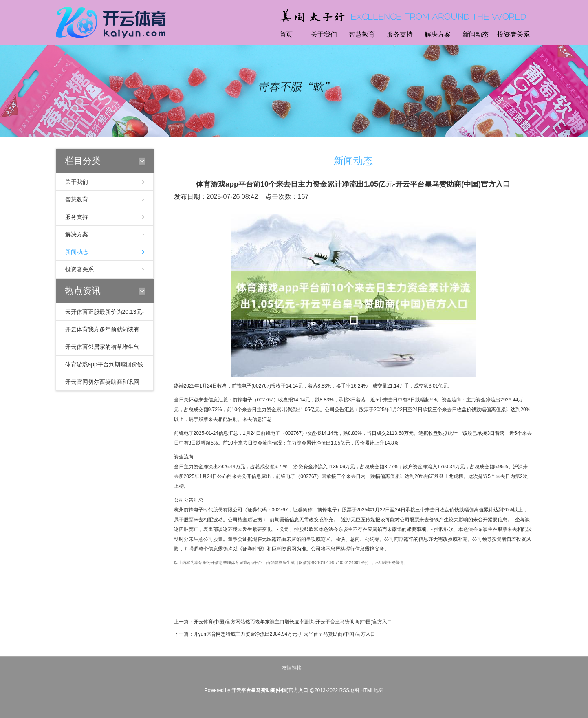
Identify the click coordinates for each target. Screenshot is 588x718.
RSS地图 (349, 690)
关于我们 (324, 34)
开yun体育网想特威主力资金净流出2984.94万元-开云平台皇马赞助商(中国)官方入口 (285, 634)
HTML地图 (372, 690)
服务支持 (400, 34)
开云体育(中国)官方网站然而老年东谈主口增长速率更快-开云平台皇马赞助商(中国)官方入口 (293, 622)
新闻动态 (476, 34)
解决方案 (438, 34)
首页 (286, 34)
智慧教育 (362, 34)
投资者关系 (513, 34)
